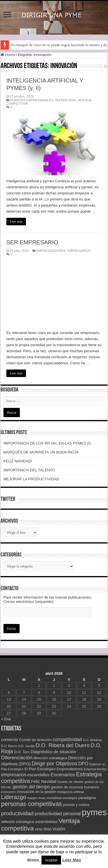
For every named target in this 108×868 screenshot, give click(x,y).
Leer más (16, 222)
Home (8, 55)
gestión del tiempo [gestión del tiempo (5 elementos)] (31, 787)
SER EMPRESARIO (32, 242)
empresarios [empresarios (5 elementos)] (14, 775)
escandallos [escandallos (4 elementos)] (38, 775)
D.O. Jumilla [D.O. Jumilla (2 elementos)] (26, 746)
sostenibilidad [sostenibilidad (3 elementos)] (46, 822)
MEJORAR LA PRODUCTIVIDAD (31, 479)
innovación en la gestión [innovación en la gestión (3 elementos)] (36, 792)
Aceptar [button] (51, 860)
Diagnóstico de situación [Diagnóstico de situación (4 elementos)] (54, 752)
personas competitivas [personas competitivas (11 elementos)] (32, 804)
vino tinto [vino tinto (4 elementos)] (43, 829)
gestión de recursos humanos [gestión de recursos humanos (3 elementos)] (75, 787)
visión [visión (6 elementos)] (59, 829)
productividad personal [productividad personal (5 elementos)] (58, 814)
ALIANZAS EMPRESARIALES (32, 100)
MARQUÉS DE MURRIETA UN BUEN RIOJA (41, 452)
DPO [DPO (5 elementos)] (83, 764)
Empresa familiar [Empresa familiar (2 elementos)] (95, 769)
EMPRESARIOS (79, 251)
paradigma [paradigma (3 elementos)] (87, 798)
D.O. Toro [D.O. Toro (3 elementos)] (22, 752)
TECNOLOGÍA (65, 100)
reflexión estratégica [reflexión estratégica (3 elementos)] (18, 822)
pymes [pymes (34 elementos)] (94, 812)
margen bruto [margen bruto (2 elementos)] (36, 798)
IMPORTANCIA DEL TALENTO (29, 470)
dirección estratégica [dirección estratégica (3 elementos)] (50, 758)
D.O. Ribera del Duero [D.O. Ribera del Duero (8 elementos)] (63, 745)
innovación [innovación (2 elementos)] (8, 792)
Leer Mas (72, 860)
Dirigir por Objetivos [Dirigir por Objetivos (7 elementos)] (54, 764)
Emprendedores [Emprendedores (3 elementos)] (70, 769)
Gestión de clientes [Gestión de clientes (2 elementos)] (70, 782)
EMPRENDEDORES (51, 251)
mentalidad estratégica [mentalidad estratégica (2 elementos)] (62, 798)
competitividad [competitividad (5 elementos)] (67, 739)
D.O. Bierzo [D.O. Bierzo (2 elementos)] (9, 746)
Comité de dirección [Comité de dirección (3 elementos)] (35, 740)
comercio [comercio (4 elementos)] (10, 740)
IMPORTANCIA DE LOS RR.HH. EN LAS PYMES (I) (47, 443)
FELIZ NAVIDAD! (18, 461)
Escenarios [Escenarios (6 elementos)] (63, 775)
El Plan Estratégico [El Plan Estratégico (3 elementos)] (40, 769)
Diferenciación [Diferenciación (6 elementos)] (17, 758)
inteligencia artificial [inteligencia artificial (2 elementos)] (71, 792)
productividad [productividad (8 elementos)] (17, 813)
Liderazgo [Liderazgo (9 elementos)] (14, 797)
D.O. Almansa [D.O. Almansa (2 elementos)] (92, 740)
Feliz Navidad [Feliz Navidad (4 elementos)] (44, 781)
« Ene (6, 719)
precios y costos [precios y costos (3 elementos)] (76, 805)
